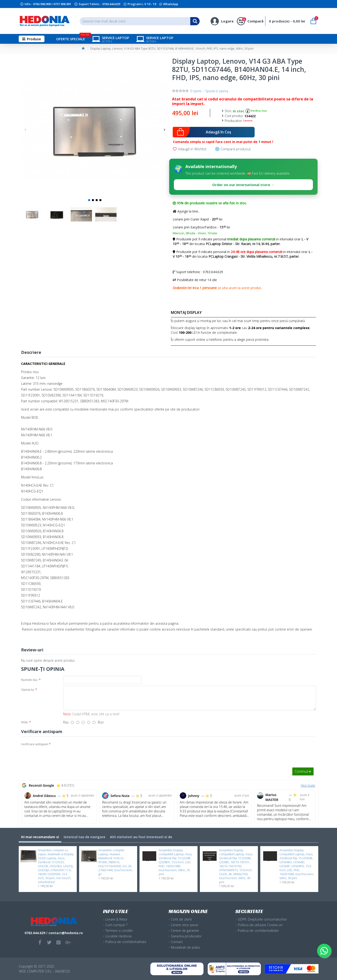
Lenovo (248, 120)
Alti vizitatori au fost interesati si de (141, 837)
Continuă (301, 771)
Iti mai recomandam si (40, 837)
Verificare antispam (35, 744)
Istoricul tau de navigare (84, 837)
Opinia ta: (28, 690)
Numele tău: (29, 680)
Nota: (25, 722)
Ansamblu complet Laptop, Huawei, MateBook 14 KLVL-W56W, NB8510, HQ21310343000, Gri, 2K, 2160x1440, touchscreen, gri (116, 862)
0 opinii (196, 91)
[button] (25, 130)
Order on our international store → (243, 185)
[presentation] (96, 749)
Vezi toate (308, 785)
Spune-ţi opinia (217, 91)
